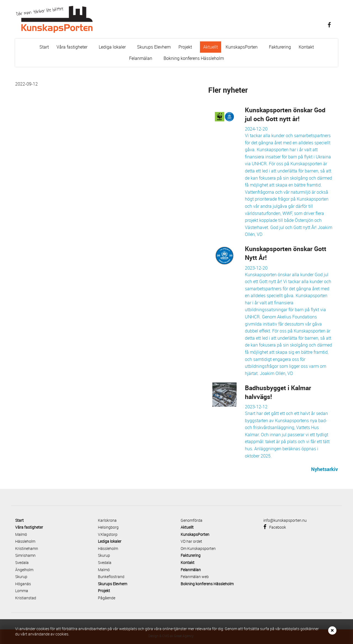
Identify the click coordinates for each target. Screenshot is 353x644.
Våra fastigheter (75, 48)
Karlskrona (107, 520)
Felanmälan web (195, 577)
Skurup (21, 577)
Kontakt (306, 47)
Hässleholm (25, 541)
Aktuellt (211, 47)
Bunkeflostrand (111, 577)
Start (44, 47)
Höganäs (23, 584)
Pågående (107, 598)
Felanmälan (144, 60)
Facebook (275, 527)
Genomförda (192, 520)
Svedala (22, 562)
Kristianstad (26, 598)
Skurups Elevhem (154, 47)
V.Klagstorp (108, 534)
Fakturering (280, 47)
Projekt (188, 48)
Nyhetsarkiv (324, 469)
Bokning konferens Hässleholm (194, 58)
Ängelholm (24, 570)
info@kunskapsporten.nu (285, 520)
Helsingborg (108, 527)
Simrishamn (25, 555)
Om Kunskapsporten (198, 548)
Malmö (21, 534)
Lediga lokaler (115, 48)
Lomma (22, 591)
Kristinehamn (27, 548)
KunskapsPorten (245, 48)
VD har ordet (191, 541)
